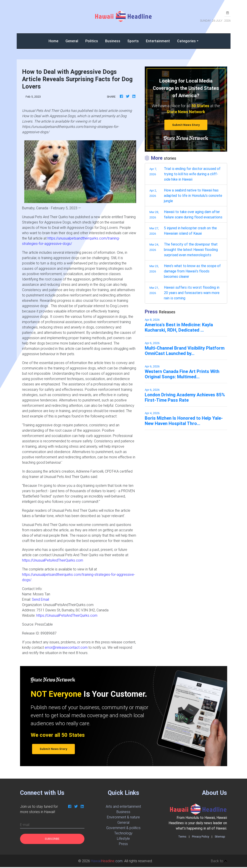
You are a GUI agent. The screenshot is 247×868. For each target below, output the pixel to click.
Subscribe (52, 839)
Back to (219, 861)
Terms (182, 837)
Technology (123, 833)
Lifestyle (123, 838)
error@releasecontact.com (66, 647)
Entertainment (158, 41)
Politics (92, 41)
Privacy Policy (201, 837)
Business (113, 41)
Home (55, 41)
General (72, 41)
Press (123, 844)
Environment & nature (123, 817)
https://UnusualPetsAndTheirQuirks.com (53, 560)
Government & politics (123, 828)
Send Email (40, 599)
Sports (133, 41)
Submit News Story (186, 125)
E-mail (25, 825)
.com (107, 861)
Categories (186, 41)
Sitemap (220, 837)
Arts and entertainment (123, 806)
